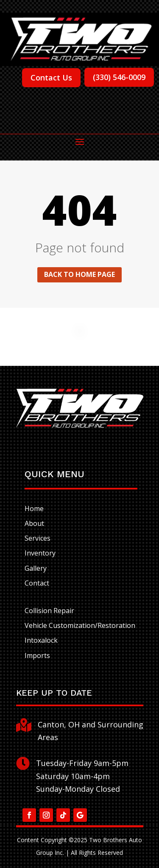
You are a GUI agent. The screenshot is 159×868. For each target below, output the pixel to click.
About (34, 523)
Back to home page (79, 274)
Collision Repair (49, 611)
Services (38, 538)
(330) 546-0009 (119, 77)
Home (34, 509)
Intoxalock (41, 640)
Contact (37, 583)
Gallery (36, 568)
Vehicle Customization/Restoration (80, 625)
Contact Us (51, 77)
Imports (37, 655)
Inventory (40, 553)
